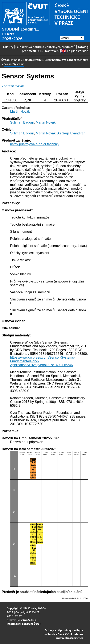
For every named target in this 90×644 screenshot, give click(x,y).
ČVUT (35, 612)
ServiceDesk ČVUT (60, 634)
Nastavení (52, 51)
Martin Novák (20, 112)
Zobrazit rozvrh (13, 86)
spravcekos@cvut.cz (69, 638)
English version (75, 51)
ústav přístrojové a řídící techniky (66, 60)
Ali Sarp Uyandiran (71, 133)
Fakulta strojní (32, 60)
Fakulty (8, 47)
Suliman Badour (22, 122)
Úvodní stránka (11, 60)
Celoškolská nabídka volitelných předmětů (45, 47)
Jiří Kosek (30, 608)
